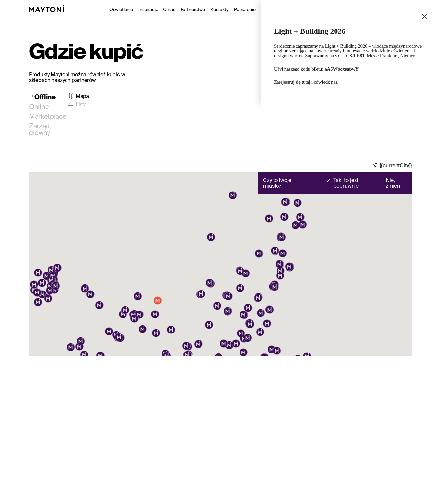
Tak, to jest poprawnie (346, 183)
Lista (81, 104)
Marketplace (48, 116)
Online (39, 106)
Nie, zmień (393, 183)
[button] (209, 325)
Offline (45, 97)
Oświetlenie (121, 10)
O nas (169, 10)
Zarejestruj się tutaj (292, 82)
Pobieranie (245, 10)
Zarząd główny (40, 129)
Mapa (82, 96)
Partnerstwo (193, 10)
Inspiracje (148, 10)
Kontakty (220, 10)
